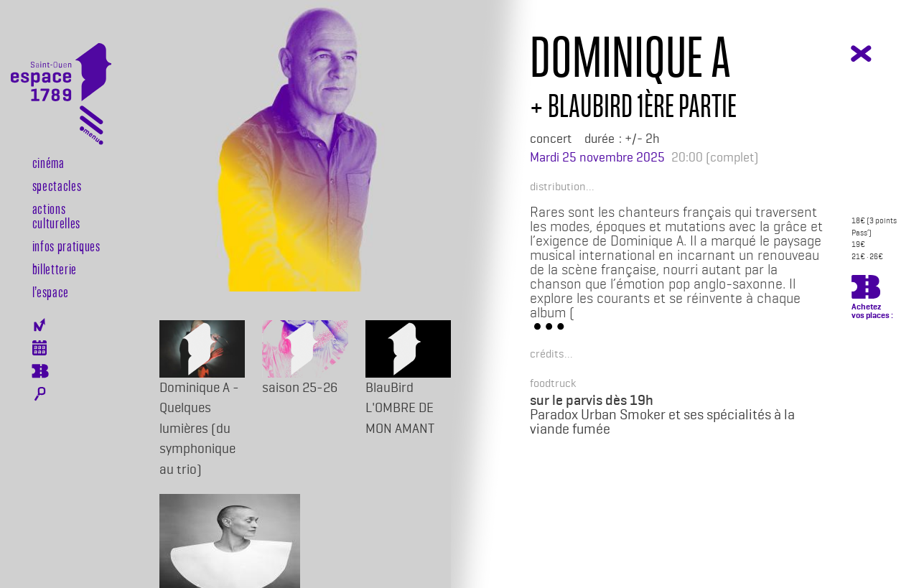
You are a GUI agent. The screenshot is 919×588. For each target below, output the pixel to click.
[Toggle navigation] (92, 128)
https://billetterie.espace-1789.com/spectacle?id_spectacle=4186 (866, 289)
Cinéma (48, 162)
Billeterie (40, 371)
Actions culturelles (56, 215)
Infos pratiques (66, 246)
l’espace (51, 291)
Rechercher (40, 394)
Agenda (40, 348)
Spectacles (57, 185)
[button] (558, 186)
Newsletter (40, 325)
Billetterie (55, 269)
